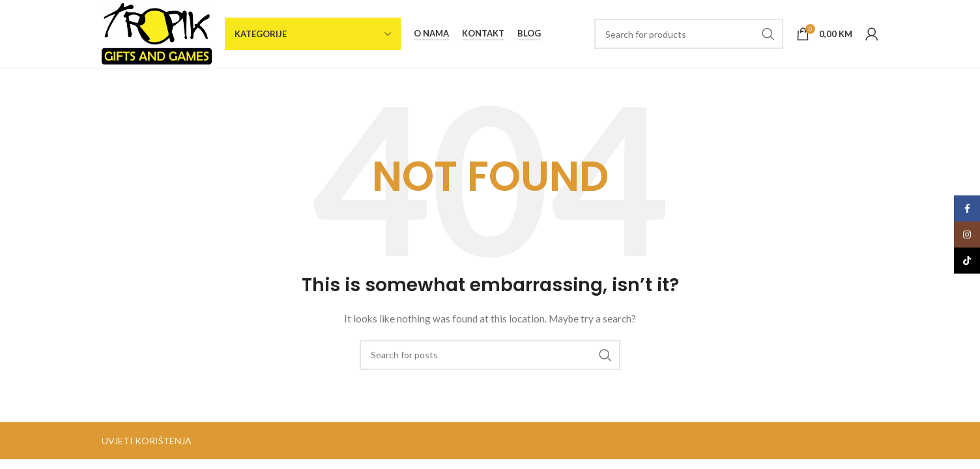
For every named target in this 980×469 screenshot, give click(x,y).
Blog (529, 34)
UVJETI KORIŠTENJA (147, 441)
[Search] (689, 34)
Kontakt (483, 34)
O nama (431, 34)
